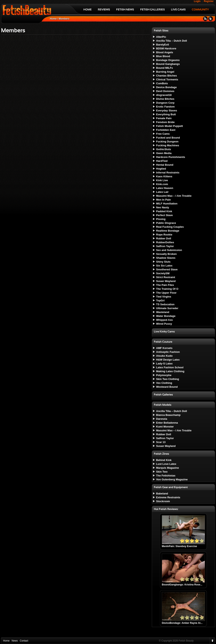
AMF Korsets (164, 348)
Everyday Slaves (167, 110)
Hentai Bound (165, 165)
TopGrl (160, 300)
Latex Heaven (165, 188)
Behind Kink (164, 460)
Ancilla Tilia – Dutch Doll (171, 41)
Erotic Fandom (165, 107)
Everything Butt (166, 114)
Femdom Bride (165, 122)
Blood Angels (165, 52)
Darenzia (162, 419)
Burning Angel (165, 72)
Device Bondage (166, 87)
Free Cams (163, 134)
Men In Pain (163, 200)
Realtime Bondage (168, 231)
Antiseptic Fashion (168, 352)
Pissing (161, 219)
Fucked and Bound (168, 138)
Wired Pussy (164, 324)
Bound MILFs (164, 68)
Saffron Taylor (165, 246)
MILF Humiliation (167, 204)
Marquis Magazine (168, 468)
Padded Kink (164, 211)
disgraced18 (164, 95)
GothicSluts (164, 149)
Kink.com (162, 184)
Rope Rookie (164, 235)
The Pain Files (165, 285)
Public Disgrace (166, 223)
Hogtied (161, 169)
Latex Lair (162, 192)
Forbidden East (166, 130)
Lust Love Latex (166, 464)
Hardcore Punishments (171, 157)
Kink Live (162, 180)
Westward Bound (167, 387)
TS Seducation (165, 304)
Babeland (162, 494)
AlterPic (161, 37)
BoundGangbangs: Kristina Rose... (182, 585)
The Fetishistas (166, 476)
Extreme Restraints (168, 497)
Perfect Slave (164, 215)
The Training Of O (167, 289)
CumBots (162, 83)
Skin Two (162, 472)
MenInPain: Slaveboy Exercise (179, 546)
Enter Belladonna (167, 423)
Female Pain (164, 118)
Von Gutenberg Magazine (172, 479)
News (15, 641)
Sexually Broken (166, 254)
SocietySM (163, 273)
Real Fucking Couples (170, 227)
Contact (24, 641)
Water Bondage (166, 316)
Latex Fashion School (170, 367)
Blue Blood (163, 56)
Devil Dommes (165, 91)
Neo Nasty (163, 207)
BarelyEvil (163, 45)
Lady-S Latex (164, 364)
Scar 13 (161, 442)
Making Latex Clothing (170, 371)
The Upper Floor (166, 293)
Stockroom (163, 501)
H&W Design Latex (168, 360)
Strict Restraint (166, 277)
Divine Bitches (165, 99)
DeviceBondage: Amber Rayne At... (182, 623)
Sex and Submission (169, 250)
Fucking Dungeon (167, 142)
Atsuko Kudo (164, 356)
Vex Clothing (164, 383)
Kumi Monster (165, 427)
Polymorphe (164, 375)
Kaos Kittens (164, 176)
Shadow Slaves (166, 258)
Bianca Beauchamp (168, 415)
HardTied (162, 161)
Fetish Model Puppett (169, 126)
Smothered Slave (167, 269)
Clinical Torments (167, 79)
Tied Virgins (164, 297)
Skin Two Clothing (168, 379)
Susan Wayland (166, 281)
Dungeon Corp (165, 103)
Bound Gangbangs (168, 64)
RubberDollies (165, 242)
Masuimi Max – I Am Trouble (174, 196)
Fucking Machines (168, 145)
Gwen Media (164, 153)
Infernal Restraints (168, 173)
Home (53, 19)
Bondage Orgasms (168, 60)
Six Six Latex (164, 266)
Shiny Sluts (163, 262)
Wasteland (163, 312)
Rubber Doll (164, 238)
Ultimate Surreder (167, 308)
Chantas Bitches (166, 76)
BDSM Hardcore (166, 48)
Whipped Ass (164, 320)
